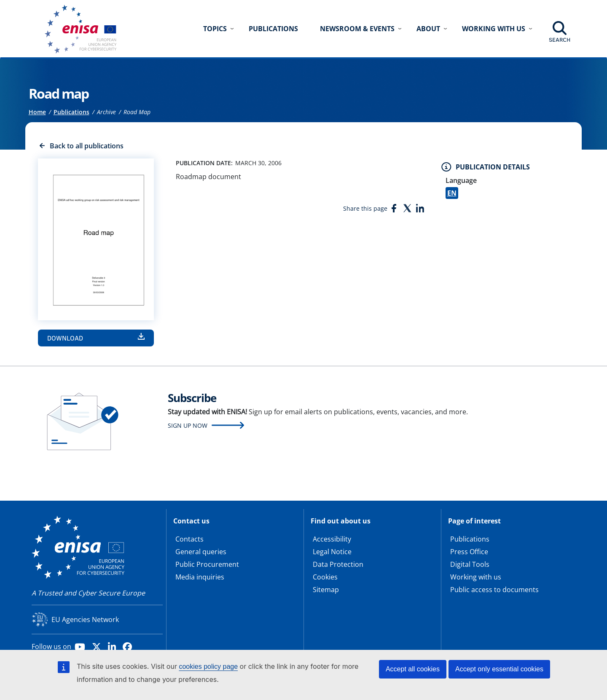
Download (65, 338)
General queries (201, 552)
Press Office (469, 552)
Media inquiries (200, 577)
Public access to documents (494, 590)
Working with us (476, 577)
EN (452, 193)
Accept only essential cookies (499, 669)
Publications (273, 29)
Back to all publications (87, 146)
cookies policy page (208, 666)
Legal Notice (332, 552)
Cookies (325, 577)
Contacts (189, 539)
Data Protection (338, 564)
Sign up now (188, 425)
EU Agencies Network (85, 620)
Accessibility (332, 539)
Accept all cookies (413, 669)
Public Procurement (207, 564)
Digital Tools (470, 564)
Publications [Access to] (71, 112)
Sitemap (326, 590)
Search (560, 40)
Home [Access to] (37, 112)
